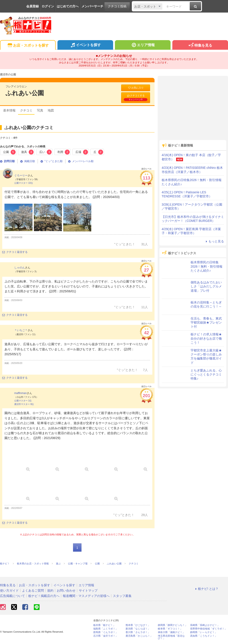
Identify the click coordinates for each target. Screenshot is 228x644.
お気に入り (136, 88)
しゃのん (20, 268)
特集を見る (200, 46)
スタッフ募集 (122, 596)
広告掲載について (12, 596)
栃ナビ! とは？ (206, 589)
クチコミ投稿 (117, 6)
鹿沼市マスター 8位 (24, 404)
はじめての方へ (68, 6)
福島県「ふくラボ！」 (106, 629)
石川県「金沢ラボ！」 (106, 636)
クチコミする (136, 97)
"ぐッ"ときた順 (52, 161)
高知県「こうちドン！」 (204, 636)
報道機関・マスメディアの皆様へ (86, 596)
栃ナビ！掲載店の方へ (44, 596)
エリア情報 (143, 45)
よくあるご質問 (33, 590)
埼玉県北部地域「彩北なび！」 (171, 637)
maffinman (20, 393)
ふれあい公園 (25, 93)
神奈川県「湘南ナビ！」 (171, 632)
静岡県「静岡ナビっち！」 (173, 625)
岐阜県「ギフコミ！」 (170, 629)
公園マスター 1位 (23, 401)
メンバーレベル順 (81, 161)
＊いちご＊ (21, 330)
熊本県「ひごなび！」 (138, 625)
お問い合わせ (66, 590)
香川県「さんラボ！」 (138, 632)
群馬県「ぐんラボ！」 (106, 632)
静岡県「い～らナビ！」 (204, 632)
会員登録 (33, 6)
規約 (50, 590)
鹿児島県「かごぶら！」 (139, 636)
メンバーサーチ (92, 6)
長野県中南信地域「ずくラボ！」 (209, 629)
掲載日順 (28, 161)
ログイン (48, 6)
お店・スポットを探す (28, 46)
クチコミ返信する (15, 252)
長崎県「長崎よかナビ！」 (205, 625)
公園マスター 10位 (24, 183)
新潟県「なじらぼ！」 (138, 629)
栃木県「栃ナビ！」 (104, 625)
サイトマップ (88, 590)
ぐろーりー (21, 175)
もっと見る (214, 241)
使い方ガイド (9, 590)
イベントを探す (85, 45)
